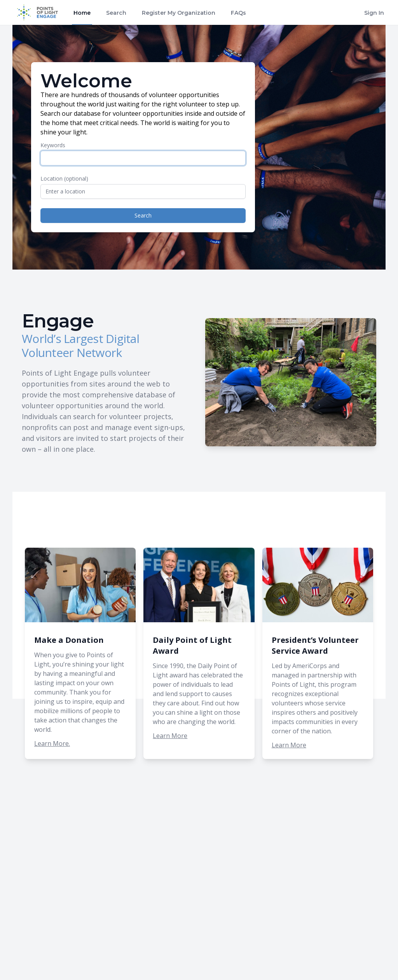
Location (64, 178)
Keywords (53, 145)
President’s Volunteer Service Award (315, 645)
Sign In (374, 13)
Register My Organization (179, 13)
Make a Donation (69, 640)
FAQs (238, 13)
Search (116, 13)
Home (82, 13)
